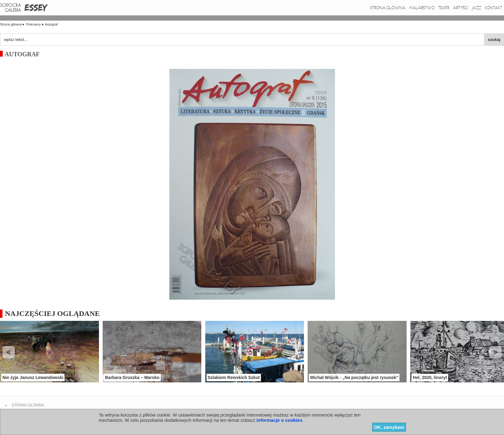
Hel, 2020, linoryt (430, 377)
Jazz (476, 8)
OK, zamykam (389, 427)
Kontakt (493, 8)
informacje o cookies (280, 420)
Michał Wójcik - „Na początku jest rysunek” (354, 377)
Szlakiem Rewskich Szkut (234, 377)
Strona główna (388, 8)
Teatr (444, 8)
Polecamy (34, 24)
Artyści (461, 8)
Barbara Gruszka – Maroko (132, 377)
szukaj (494, 40)
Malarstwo (422, 8)
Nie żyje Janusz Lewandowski (33, 377)
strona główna (28, 405)
